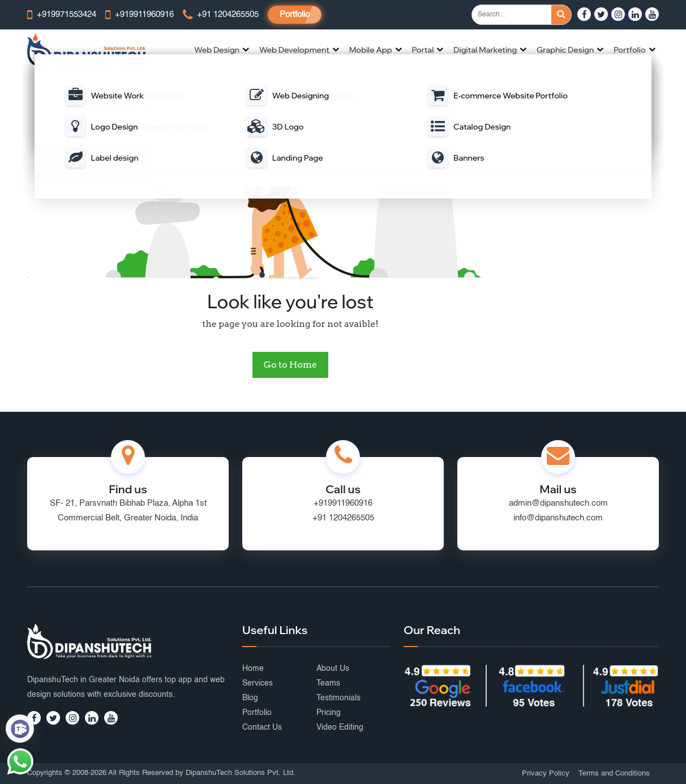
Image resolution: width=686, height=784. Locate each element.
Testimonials (338, 698)
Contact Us (262, 727)
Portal (423, 50)
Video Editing (340, 727)
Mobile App (371, 50)
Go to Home (290, 365)
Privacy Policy (546, 774)
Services (258, 683)
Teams (328, 683)
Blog (250, 698)
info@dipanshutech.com (558, 518)
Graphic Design (565, 50)
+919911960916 (343, 503)
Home (253, 669)
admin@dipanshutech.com (558, 503)
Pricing (329, 713)
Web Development (294, 50)
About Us (333, 669)
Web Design (217, 50)
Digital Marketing (485, 50)
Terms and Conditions (614, 774)
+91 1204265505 (343, 518)
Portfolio (295, 14)
